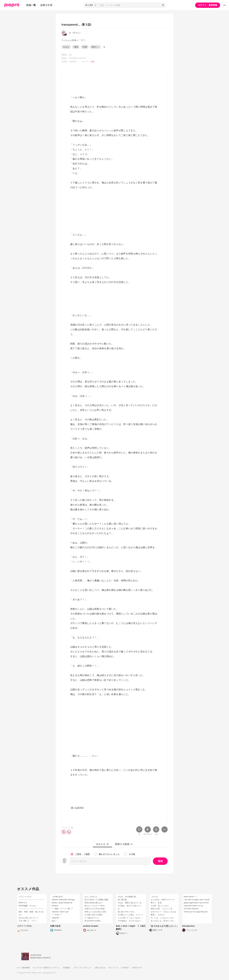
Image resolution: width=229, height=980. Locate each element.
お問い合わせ (100, 968)
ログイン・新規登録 (208, 5)
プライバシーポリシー (82, 968)
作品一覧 (31, 5)
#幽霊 (76, 47)
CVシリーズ (113, 968)
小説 (92, 62)
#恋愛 (85, 47)
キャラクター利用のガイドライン (46, 968)
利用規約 (67, 968)
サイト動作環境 (23, 968)
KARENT (125, 968)
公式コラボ (46, 5)
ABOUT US (137, 968)
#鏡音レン (95, 47)
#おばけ (66, 47)
